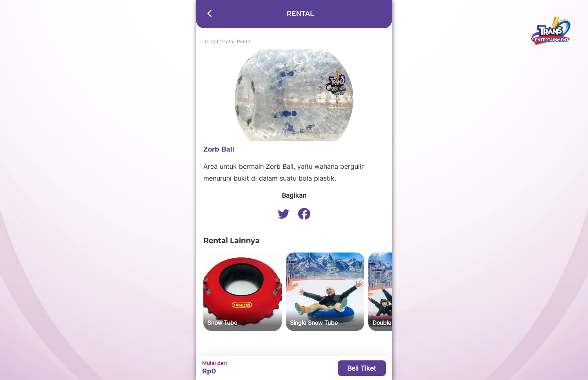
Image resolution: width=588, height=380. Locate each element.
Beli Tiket (362, 368)
